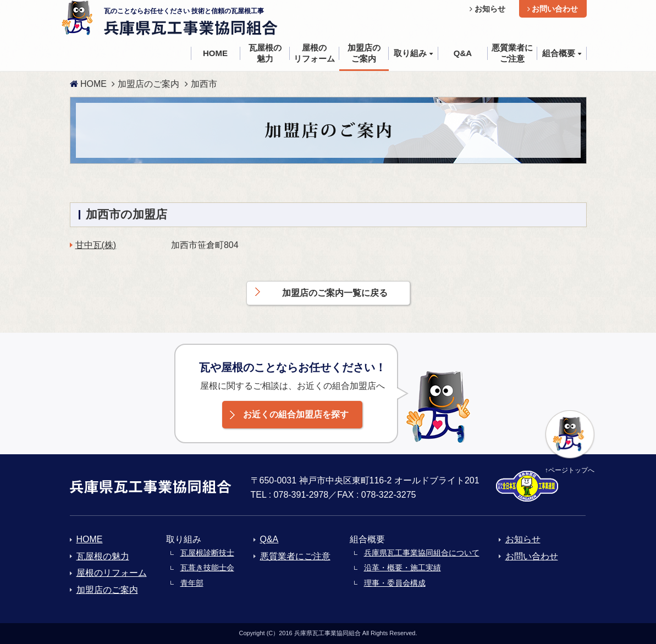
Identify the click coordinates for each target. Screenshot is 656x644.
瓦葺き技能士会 (207, 568)
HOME (88, 84)
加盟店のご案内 (148, 84)
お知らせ (487, 9)
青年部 (192, 583)
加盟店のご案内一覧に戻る (335, 293)
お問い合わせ (553, 9)
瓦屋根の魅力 (103, 556)
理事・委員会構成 (395, 583)
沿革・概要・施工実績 (403, 568)
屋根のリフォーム (112, 573)
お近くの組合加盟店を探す (296, 414)
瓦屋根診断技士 (207, 553)
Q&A (269, 539)
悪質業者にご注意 (295, 556)
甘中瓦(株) (96, 245)
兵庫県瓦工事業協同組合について (422, 553)
